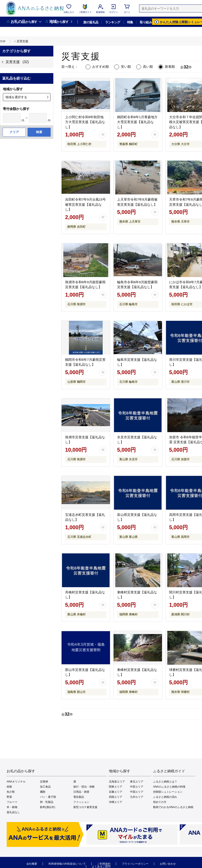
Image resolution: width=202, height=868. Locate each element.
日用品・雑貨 (81, 792)
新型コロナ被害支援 (85, 807)
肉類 (9, 787)
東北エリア (137, 782)
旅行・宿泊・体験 (84, 787)
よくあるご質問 (101, 866)
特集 (130, 22)
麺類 (43, 792)
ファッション (81, 802)
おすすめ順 (101, 67)
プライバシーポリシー (135, 864)
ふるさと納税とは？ (165, 782)
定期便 (44, 782)
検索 (39, 132)
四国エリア (116, 797)
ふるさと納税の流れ (165, 797)
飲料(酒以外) (48, 807)
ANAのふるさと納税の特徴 (169, 787)
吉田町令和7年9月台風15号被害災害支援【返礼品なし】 (85, 204)
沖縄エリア (116, 802)
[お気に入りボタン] (103, 135)
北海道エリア (117, 782)
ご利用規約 (104, 864)
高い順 (148, 67)
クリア (14, 132)
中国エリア (137, 792)
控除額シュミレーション (168, 792)
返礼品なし (13, 812)
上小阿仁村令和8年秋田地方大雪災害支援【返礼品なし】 (85, 122)
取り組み (146, 22)
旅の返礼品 (91, 22)
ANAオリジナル (16, 782)
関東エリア (116, 787)
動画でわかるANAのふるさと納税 (173, 807)
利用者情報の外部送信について (67, 864)
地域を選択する (16, 97)
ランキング (113, 22)
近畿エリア (116, 792)
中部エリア (137, 787)
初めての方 (160, 802)
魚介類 (11, 792)
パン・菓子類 (48, 797)
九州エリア (137, 797)
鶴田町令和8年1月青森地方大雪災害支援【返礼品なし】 (137, 122)
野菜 (9, 797)
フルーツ (12, 802)
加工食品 (45, 787)
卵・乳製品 (47, 802)
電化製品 (79, 797)
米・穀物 (12, 807)
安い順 (126, 67)
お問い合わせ (168, 864)
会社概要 (32, 864)
